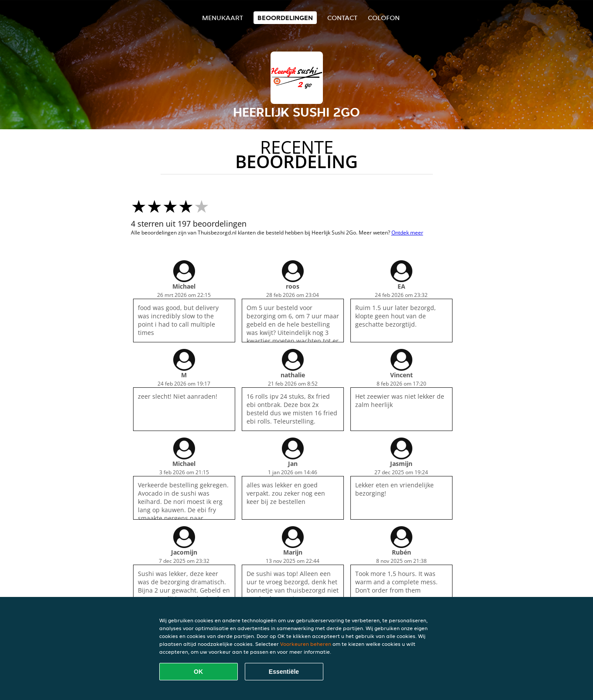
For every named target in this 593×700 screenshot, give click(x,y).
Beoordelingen (285, 18)
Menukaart (223, 18)
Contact (342, 18)
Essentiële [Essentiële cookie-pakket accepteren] (284, 672)
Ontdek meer (407, 233)
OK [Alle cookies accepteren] (198, 672)
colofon (384, 18)
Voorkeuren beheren (306, 644)
